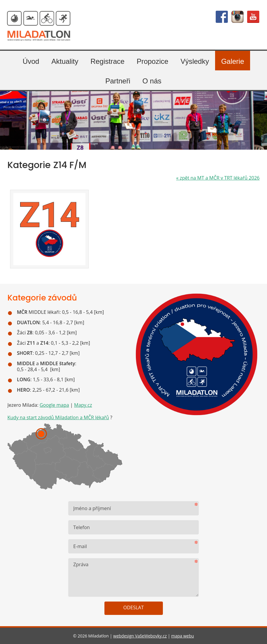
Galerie (232, 61)
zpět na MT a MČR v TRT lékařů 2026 (218, 178)
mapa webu (183, 636)
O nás (152, 81)
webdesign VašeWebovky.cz (140, 636)
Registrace (108, 61)
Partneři (118, 81)
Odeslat (134, 607)
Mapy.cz (83, 405)
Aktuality (65, 61)
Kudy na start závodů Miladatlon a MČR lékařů (58, 417)
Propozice (153, 61)
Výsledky (195, 61)
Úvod (31, 61)
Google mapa (54, 405)
